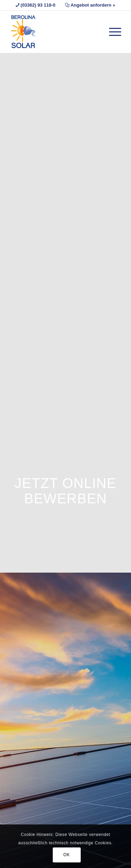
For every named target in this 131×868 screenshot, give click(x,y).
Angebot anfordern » (93, 5)
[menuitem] (112, 25)
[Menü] (112, 25)
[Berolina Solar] (54, 32)
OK (67, 855)
